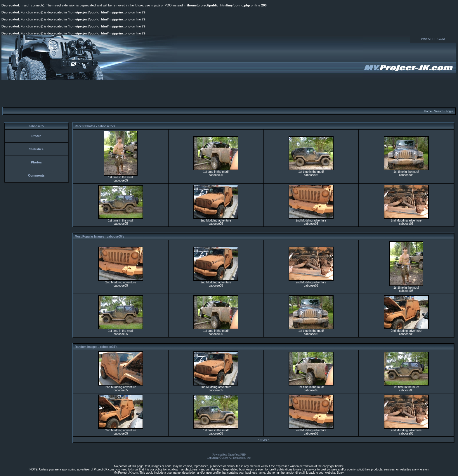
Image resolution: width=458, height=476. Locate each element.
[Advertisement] (229, 93)
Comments (36, 175)
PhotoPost (234, 455)
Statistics (36, 149)
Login (449, 111)
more (263, 440)
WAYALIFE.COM (433, 39)
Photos (36, 162)
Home (428, 111)
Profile (36, 136)
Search (439, 111)
